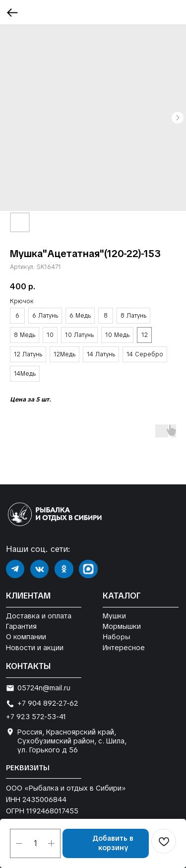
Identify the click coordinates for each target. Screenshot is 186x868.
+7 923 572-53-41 (36, 717)
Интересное (124, 648)
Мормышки (122, 626)
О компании (26, 637)
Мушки (114, 616)
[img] (15, 569)
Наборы (116, 637)
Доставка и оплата (39, 616)
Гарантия (21, 626)
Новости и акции (35, 648)
